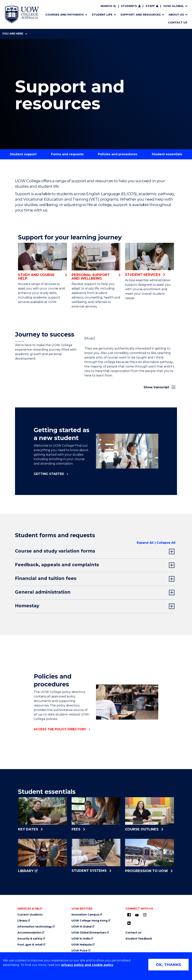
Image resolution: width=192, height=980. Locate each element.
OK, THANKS (168, 965)
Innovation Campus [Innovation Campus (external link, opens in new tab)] (85, 915)
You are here (15, 34)
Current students (30, 915)
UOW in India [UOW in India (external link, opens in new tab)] (81, 939)
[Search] (108, 6)
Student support (23, 154)
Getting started (49, 474)
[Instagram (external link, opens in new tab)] (145, 915)
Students (129, 6)
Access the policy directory (60, 729)
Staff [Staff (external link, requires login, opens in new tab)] (150, 6)
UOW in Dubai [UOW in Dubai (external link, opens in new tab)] (81, 927)
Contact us (133, 933)
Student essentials (167, 154)
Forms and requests (67, 154)
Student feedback (139, 939)
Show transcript (157, 387)
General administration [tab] (43, 592)
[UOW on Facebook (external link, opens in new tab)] (129, 915)
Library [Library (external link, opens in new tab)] (22, 921)
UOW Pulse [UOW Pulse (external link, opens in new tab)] (79, 951)
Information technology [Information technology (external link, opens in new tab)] (35, 927)
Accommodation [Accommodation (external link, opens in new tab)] (29, 933)
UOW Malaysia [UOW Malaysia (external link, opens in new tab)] (82, 945)
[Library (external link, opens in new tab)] (42, 856)
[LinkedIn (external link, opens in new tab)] (129, 923)
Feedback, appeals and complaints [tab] (57, 565)
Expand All (145, 543)
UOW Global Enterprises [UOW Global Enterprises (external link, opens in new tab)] (89, 933)
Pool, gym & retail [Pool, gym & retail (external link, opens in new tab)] (30, 945)
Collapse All (166, 543)
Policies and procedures (118, 154)
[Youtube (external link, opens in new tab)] (137, 915)
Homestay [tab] (27, 606)
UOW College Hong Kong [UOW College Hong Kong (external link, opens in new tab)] (89, 921)
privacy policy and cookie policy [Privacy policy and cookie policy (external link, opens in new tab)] (87, 965)
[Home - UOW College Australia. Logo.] (22, 14)
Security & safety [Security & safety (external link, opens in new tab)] (30, 939)
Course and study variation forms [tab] (55, 551)
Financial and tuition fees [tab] (46, 578)
